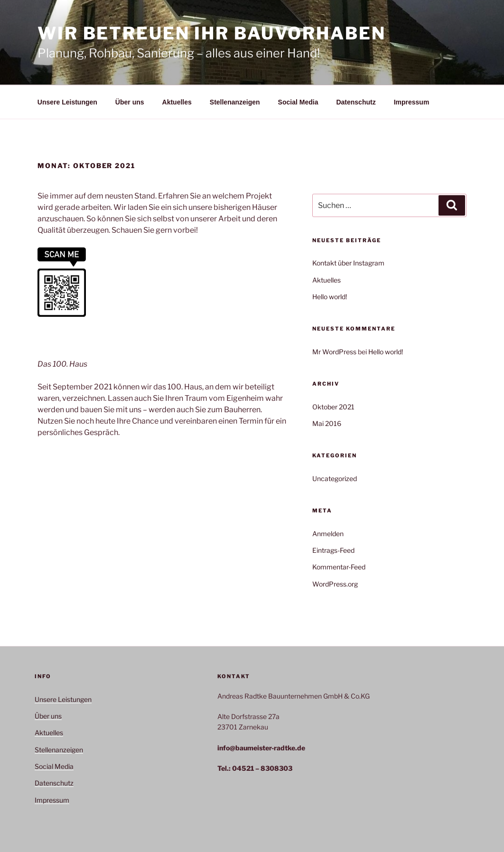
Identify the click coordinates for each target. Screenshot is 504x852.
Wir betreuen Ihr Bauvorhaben (212, 33)
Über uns (130, 102)
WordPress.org (335, 584)
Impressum (412, 102)
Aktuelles (177, 102)
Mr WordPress (334, 352)
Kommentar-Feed (339, 567)
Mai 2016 (327, 423)
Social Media (298, 102)
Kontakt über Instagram (348, 263)
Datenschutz (356, 102)
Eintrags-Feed (333, 550)
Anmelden (328, 534)
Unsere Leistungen (67, 102)
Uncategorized (335, 478)
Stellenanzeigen (235, 102)
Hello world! (330, 297)
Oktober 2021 (333, 407)
